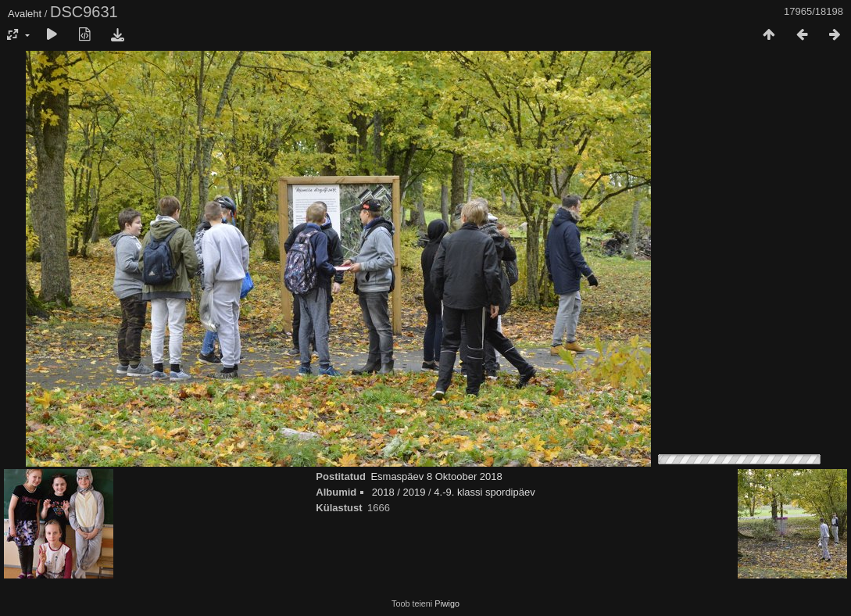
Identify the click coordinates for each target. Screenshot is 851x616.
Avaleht (25, 14)
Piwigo (447, 603)
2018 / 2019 (399, 492)
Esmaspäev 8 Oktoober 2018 (436, 476)
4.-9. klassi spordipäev (484, 492)
